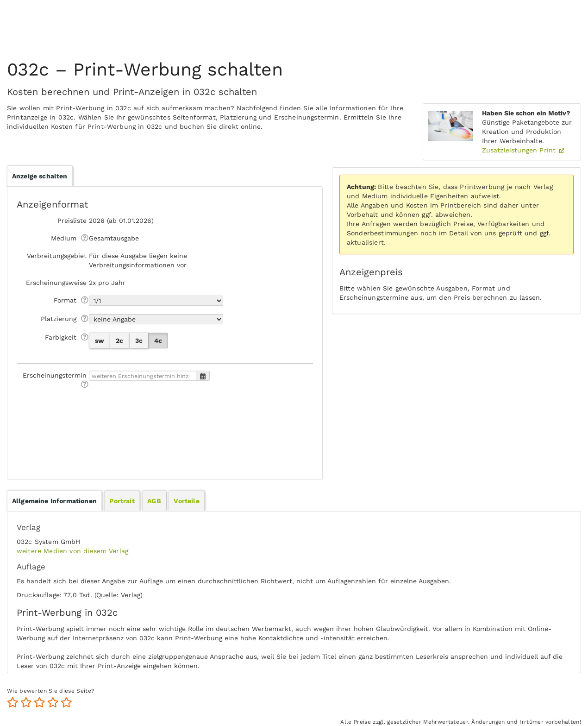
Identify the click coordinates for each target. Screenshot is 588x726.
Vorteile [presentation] (186, 501)
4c (158, 341)
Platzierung (59, 319)
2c (119, 341)
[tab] (54, 501)
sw (100, 341)
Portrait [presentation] (122, 501)
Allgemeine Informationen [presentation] (54, 501)
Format (65, 300)
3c (139, 341)
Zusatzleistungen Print (520, 150)
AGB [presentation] (154, 501)
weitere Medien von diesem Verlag (72, 551)
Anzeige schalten (40, 176)
